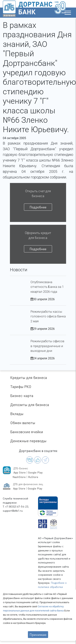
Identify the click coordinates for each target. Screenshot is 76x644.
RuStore (33, 477)
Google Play (35, 472)
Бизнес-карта (22, 396)
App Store (20, 472)
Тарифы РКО (21, 387)
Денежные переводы (28, 441)
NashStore (19, 477)
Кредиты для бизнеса (29, 378)
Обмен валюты (23, 423)
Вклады (17, 414)
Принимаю (38, 635)
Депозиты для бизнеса (30, 405)
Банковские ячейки (27, 432)
